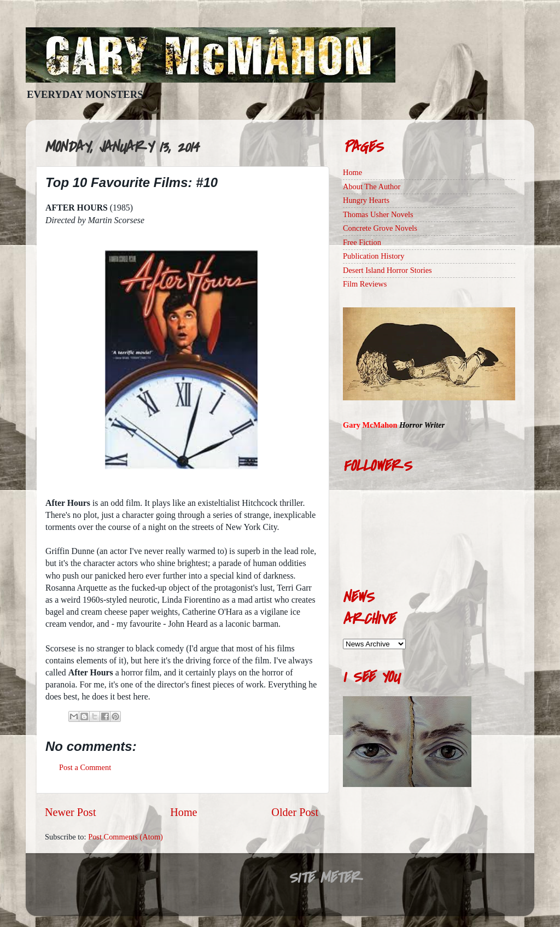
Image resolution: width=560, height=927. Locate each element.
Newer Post (71, 812)
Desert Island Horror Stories (387, 270)
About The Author (372, 186)
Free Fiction (362, 242)
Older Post (295, 812)
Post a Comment (85, 767)
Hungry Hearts (366, 200)
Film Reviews (365, 284)
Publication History (374, 256)
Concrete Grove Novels (380, 228)
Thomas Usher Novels (378, 214)
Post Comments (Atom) (126, 837)
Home (183, 812)
